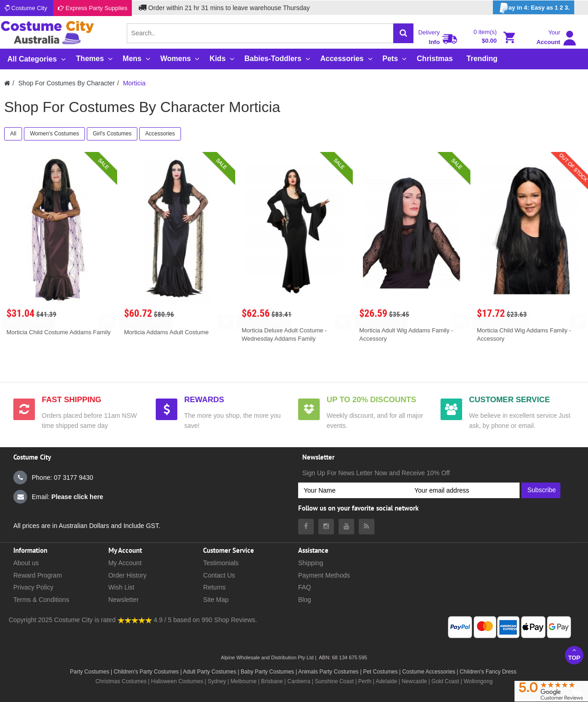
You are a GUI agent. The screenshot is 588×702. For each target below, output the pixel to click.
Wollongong (478, 681)
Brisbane (272, 681)
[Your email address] (464, 490)
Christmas (435, 59)
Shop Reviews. (235, 620)
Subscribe (542, 490)
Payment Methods (324, 575)
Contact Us (219, 575)
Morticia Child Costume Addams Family (59, 332)
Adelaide (387, 681)
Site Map (216, 600)
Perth (365, 681)
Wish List (122, 587)
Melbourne (244, 681)
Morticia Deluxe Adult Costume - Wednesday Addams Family (284, 334)
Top (574, 654)
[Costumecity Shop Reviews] (135, 620)
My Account (125, 563)
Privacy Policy (33, 587)
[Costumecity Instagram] (326, 527)
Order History (127, 575)
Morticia (134, 83)
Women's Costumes (54, 134)
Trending (482, 59)
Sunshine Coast (334, 681)
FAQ (305, 587)
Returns (214, 587)
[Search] (403, 33)
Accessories (160, 134)
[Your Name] (353, 490)
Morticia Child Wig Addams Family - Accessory (524, 334)
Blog (305, 600)
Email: (58, 497)
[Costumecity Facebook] (306, 527)
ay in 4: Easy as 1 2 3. (534, 8)
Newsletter (124, 600)
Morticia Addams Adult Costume (166, 332)
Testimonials (221, 563)
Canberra (299, 681)
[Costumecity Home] (7, 83)
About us (26, 563)
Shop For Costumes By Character (67, 83)
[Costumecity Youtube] (346, 527)
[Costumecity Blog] (367, 527)
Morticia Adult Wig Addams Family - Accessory (406, 334)
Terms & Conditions (41, 600)
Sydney (217, 681)
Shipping (311, 563)
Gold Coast (445, 681)
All (13, 134)
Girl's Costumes (112, 134)
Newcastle (415, 681)
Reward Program (38, 575)
